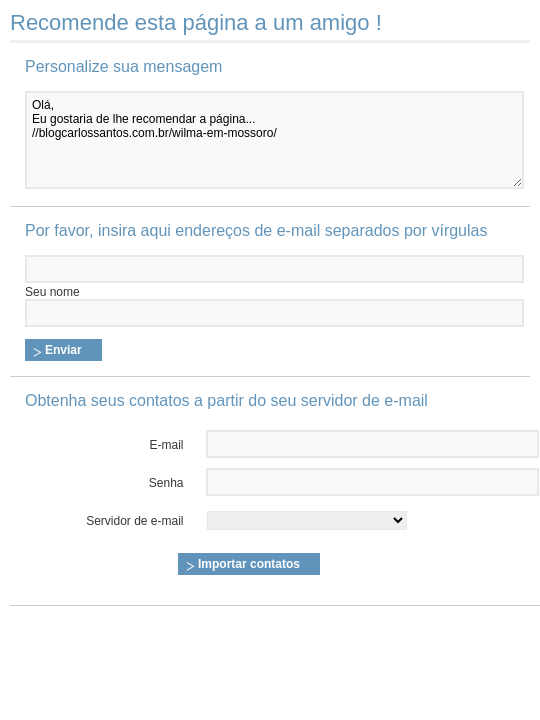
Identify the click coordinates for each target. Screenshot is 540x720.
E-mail (167, 445)
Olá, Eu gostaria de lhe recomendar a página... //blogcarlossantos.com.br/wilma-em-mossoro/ (274, 140)
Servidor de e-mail (134, 521)
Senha (166, 483)
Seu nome (52, 292)
